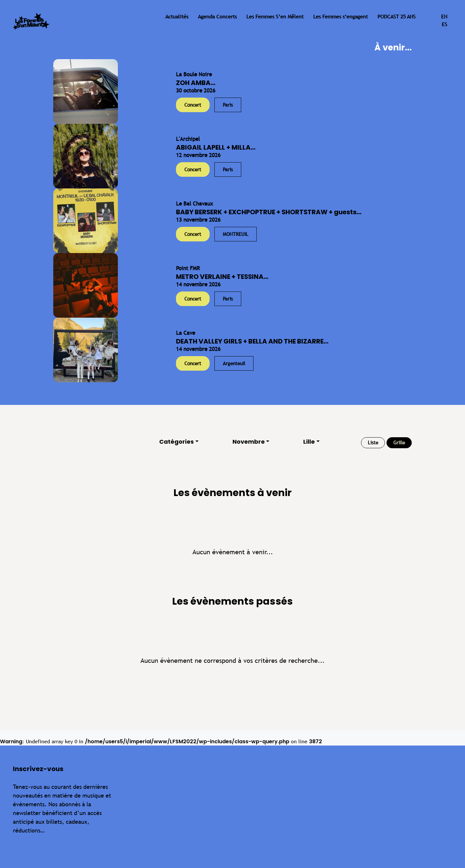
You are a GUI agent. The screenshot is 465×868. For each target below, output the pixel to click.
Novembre (249, 442)
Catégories (176, 442)
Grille (399, 443)
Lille (309, 442)
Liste (373, 443)
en (444, 17)
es (444, 24)
